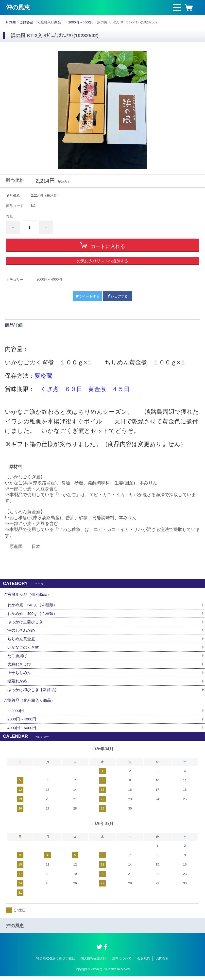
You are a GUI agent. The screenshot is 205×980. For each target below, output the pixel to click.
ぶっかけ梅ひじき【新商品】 (33, 692)
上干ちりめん (19, 675)
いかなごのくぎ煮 (23, 649)
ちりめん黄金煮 (21, 640)
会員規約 (144, 962)
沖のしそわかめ (21, 631)
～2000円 (16, 714)
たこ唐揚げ (17, 657)
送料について (122, 962)
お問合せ (162, 962)
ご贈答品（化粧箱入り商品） (43, 22)
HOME (11, 22)
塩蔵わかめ (17, 683)
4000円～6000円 (22, 731)
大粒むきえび (19, 666)
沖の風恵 (18, 7)
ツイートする (87, 296)
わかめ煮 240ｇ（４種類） (32, 606)
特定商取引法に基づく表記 (55, 962)
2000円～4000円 (82, 22)
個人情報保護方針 (93, 962)
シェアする (118, 296)
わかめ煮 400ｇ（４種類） (32, 614)
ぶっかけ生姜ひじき (25, 623)
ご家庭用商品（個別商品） (27, 595)
